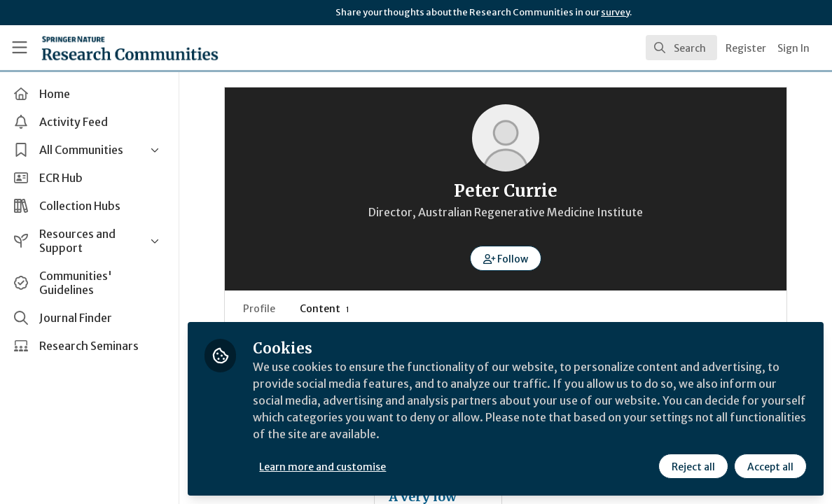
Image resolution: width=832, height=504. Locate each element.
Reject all (693, 467)
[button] (506, 258)
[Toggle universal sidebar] (20, 48)
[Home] (108, 48)
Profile (259, 309)
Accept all (770, 467)
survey (615, 12)
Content (325, 309)
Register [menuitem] (746, 48)
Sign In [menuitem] (793, 48)
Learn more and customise (323, 467)
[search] (681, 48)
